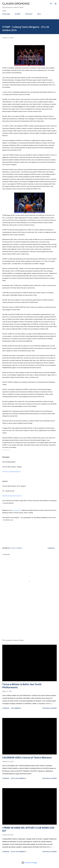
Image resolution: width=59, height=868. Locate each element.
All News (18, 14)
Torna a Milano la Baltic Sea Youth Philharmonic (22, 686)
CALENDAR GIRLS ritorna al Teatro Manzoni (27, 757)
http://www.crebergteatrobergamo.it (12, 472)
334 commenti (16, 708)
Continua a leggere (49, 708)
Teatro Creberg (16, 548)
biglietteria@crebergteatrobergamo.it (12, 496)
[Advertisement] (29, 620)
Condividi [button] (51, 548)
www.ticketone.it (17, 510)
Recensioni (29, 14)
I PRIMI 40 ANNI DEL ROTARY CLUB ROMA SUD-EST (29, 829)
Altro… (40, 14)
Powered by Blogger (29, 863)
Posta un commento (19, 778)
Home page (6, 14)
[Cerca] (51, 3)
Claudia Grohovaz (16, 4)
